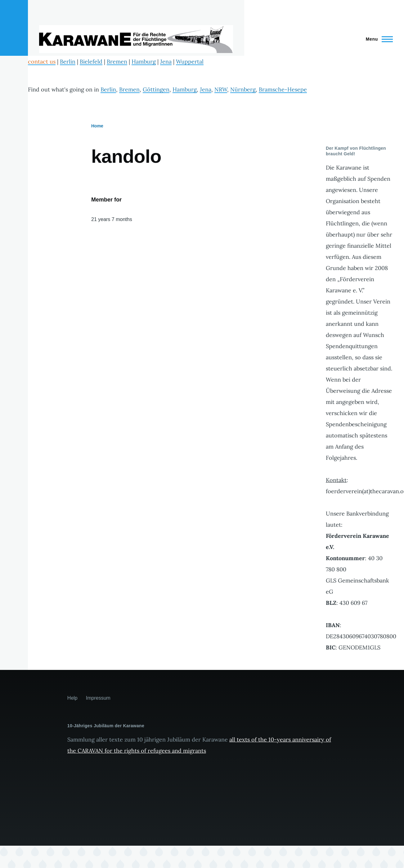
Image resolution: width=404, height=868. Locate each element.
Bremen (117, 62)
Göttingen (156, 89)
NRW (221, 89)
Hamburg (144, 62)
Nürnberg (243, 89)
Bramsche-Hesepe (283, 89)
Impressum (98, 698)
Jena (166, 62)
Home (97, 126)
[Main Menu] (377, 39)
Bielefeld (91, 62)
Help (72, 698)
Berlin (68, 62)
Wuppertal (190, 62)
